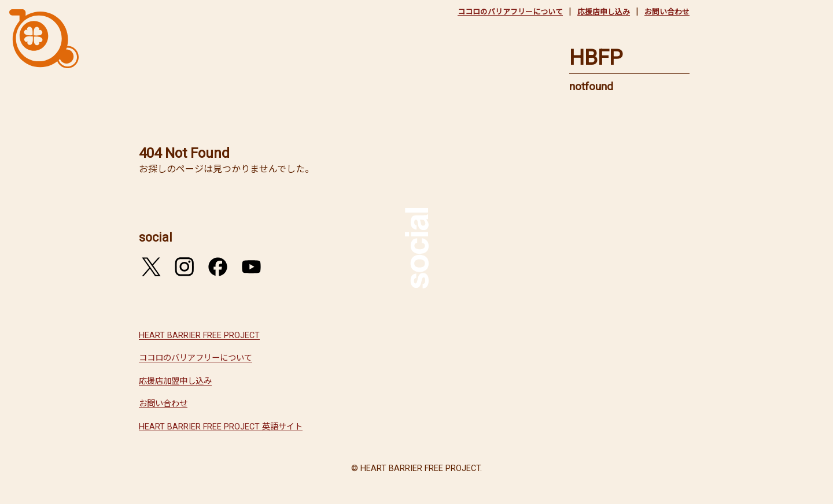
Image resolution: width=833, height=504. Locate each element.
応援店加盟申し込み (175, 381)
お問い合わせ (667, 12)
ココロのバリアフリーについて (510, 12)
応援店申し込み (604, 12)
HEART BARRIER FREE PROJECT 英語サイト (221, 427)
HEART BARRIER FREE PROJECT (199, 336)
